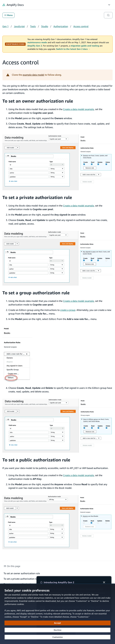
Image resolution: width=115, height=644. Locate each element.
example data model (33, 75)
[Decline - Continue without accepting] (57, 630)
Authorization (61, 26)
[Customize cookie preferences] (57, 637)
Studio (45, 26)
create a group (68, 310)
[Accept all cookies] (57, 623)
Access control (81, 26)
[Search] (108, 15)
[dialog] (57, 614)
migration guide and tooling (85, 46)
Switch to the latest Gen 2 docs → (73, 49)
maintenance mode (37, 42)
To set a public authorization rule (36, 460)
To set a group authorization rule (36, 293)
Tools (33, 26)
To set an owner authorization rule (38, 101)
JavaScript (19, 26)
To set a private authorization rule (37, 197)
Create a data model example (78, 109)
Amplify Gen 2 (35, 46)
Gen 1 (5, 26)
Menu (8, 15)
